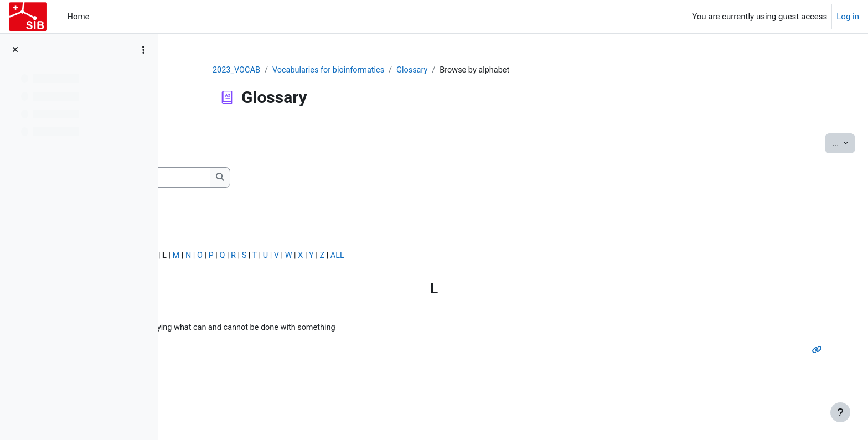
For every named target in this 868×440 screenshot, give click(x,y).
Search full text (227, 194)
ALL (516, 258)
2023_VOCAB (308, 70)
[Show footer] (840, 412)
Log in (848, 17)
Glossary (489, 70)
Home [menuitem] (78, 17)
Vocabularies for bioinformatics (402, 70)
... (817, 143)
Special (193, 258)
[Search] (279, 178)
